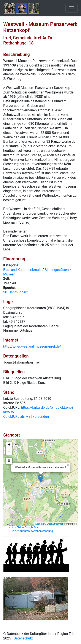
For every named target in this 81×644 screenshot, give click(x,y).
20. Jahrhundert (15, 292)
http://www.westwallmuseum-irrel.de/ (32, 346)
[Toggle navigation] (71, 8)
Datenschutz (23, 638)
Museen (9, 274)
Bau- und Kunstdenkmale (22, 270)
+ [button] (9, 445)
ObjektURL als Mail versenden (26, 417)
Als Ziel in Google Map (26, 527)
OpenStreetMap (55, 524)
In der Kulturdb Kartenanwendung (32, 531)
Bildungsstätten (57, 270)
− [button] (9, 452)
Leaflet (39, 524)
